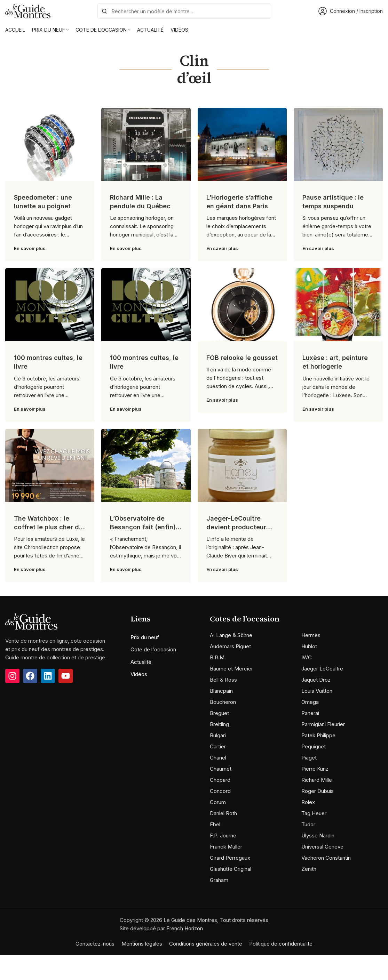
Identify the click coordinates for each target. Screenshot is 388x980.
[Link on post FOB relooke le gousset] (242, 305)
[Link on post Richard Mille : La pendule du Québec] (146, 144)
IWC (307, 657)
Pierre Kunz (315, 769)
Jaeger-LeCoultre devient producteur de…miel (236, 527)
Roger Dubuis (318, 791)
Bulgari (218, 735)
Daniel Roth (223, 813)
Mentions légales (142, 944)
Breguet (219, 713)
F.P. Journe (223, 836)
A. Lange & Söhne (231, 635)
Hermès (311, 635)
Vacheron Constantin (326, 858)
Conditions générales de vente (206, 944)
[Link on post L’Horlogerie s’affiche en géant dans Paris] (242, 144)
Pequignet (314, 746)
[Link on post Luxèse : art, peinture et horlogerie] (338, 305)
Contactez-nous (95, 944)
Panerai (310, 713)
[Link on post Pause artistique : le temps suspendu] (338, 144)
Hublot (309, 646)
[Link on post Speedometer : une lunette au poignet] (50, 144)
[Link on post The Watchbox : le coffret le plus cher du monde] (50, 465)
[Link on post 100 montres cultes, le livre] (50, 305)
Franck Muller (226, 847)
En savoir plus (30, 248)
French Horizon (185, 928)
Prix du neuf (145, 637)
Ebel (215, 824)
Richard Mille (317, 780)
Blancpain (221, 691)
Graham (219, 880)
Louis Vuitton (317, 691)
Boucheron (223, 702)
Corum (218, 802)
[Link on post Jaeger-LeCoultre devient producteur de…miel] (242, 465)
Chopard (220, 780)
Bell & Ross (223, 680)
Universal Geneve (322, 847)
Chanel (218, 758)
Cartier (218, 746)
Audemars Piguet (230, 646)
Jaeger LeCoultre (322, 669)
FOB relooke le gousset (242, 358)
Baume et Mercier (231, 669)
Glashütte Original (231, 869)
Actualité (141, 662)
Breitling (219, 724)
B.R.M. (218, 657)
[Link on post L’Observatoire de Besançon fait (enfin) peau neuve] (146, 465)
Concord (220, 791)
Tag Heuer (314, 813)
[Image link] (31, 621)
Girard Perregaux (230, 858)
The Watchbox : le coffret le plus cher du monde (48, 527)
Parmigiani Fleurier (323, 724)
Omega (310, 702)
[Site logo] (28, 11)
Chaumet (221, 769)
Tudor (308, 824)
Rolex (308, 802)
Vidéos (139, 674)
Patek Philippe (318, 735)
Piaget (309, 758)
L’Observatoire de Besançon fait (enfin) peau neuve (143, 527)
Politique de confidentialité (281, 944)
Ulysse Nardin (318, 836)
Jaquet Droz (316, 680)
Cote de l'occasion (153, 649)
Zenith (309, 869)
